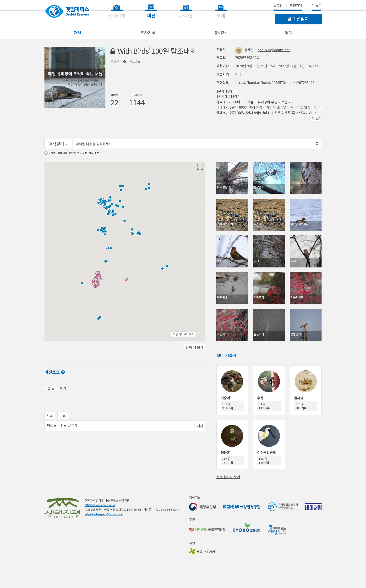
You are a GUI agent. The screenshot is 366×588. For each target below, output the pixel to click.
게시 (200, 426)
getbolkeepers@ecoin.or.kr (106, 514)
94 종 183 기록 (264, 406)
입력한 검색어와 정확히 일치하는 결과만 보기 (75, 153)
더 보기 (317, 5)
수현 (260, 398)
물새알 (245, 50)
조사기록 (148, 32)
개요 (78, 32)
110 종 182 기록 (301, 406)
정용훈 (225, 452)
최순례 (225, 398)
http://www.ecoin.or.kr (100, 505)
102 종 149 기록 (264, 460)
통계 (289, 32)
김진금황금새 (267, 452)
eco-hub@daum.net (274, 50)
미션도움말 (134, 62)
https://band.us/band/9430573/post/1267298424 (275, 83)
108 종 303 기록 (228, 406)
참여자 (220, 32)
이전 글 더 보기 (55, 388)
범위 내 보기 (194, 347)
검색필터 (58, 144)
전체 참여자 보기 (228, 477)
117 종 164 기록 (228, 460)
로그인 (278, 5)
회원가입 (296, 5)
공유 (117, 62)
